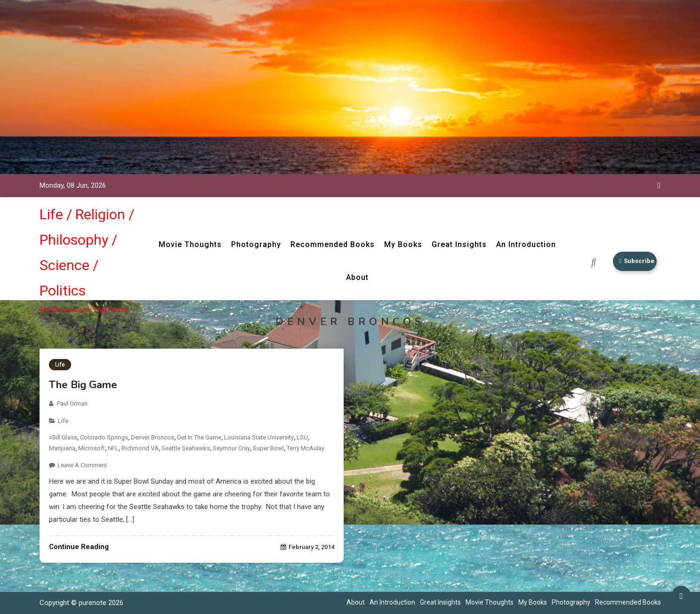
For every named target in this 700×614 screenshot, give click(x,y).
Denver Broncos (153, 437)
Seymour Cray (231, 448)
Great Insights (456, 244)
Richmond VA (140, 448)
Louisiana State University (259, 437)
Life (60, 365)
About (354, 277)
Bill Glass (65, 437)
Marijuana (62, 448)
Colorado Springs (104, 437)
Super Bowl (268, 448)
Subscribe (634, 261)
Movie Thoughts (187, 244)
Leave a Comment (82, 465)
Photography (253, 244)
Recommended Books (330, 244)
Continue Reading (79, 547)
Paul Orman (72, 403)
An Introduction (523, 244)
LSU (302, 437)
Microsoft (92, 448)
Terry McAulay (306, 448)
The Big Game (83, 385)
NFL (113, 448)
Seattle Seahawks (186, 448)
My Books (400, 244)
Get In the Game (199, 437)
